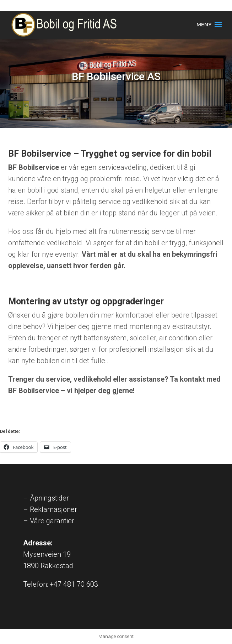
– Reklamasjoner (50, 509)
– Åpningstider (46, 498)
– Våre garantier (49, 521)
